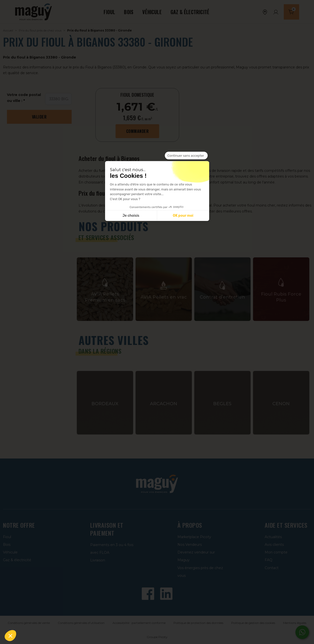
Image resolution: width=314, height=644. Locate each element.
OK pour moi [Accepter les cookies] (183, 216)
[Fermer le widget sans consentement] (186, 155)
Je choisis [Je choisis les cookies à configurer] (131, 216)
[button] (10, 636)
